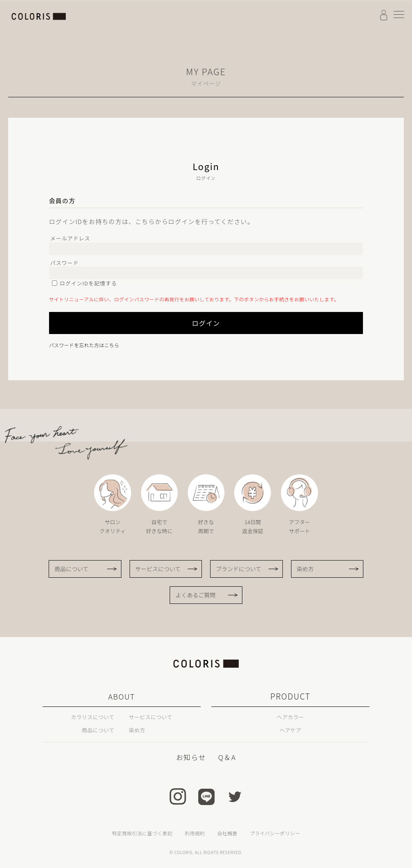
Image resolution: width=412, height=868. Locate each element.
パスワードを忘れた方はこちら (84, 345)
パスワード (65, 263)
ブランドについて (239, 569)
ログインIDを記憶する (88, 283)
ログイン (159, 323)
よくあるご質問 (195, 595)
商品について (72, 569)
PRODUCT (290, 696)
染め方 (305, 569)
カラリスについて (86, 716)
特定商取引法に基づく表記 (142, 833)
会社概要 (227, 833)
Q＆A (226, 757)
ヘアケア (290, 729)
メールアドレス (70, 238)
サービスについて (158, 569)
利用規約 (195, 833)
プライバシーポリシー (275, 833)
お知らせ (191, 757)
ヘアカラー (290, 716)
